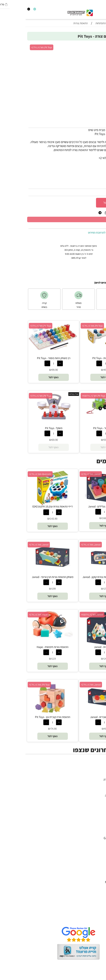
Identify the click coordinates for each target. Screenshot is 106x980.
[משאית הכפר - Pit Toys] (80, 415)
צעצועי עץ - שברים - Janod (79, 717)
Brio (100, 842)
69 (80, 729)
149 (80, 659)
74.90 (28, 729)
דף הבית (98, 904)
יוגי (101, 830)
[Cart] (1, 10)
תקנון (100, 912)
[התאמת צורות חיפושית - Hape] (27, 637)
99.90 (29, 370)
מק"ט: (100, 185)
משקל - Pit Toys (28, 428)
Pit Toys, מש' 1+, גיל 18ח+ (68, 396)
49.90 (81, 370)
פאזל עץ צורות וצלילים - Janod (79, 506)
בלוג (100, 978)
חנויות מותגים (95, 799)
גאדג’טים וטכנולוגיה (91, 795)
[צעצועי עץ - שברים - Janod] (79, 714)
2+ (82, 170)
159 (80, 589)
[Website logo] (55, 12)
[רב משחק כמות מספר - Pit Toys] (28, 350)
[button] (80, 377)
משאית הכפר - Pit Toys (80, 428)
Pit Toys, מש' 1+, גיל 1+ (67, 326)
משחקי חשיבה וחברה (90, 779)
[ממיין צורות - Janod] (79, 644)
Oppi (99, 846)
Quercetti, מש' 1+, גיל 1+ (15, 474)
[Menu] (104, 10)
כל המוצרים (96, 775)
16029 (93, 185)
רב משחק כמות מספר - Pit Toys (28, 358)
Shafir (99, 858)
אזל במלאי (100, 394)
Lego (99, 874)
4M (101, 826)
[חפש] (101, 10)
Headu (98, 850)
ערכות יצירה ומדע (92, 783)
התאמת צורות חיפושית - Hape (27, 647)
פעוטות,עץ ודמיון (93, 791)
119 (28, 659)
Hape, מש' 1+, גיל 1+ (13, 615)
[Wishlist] (7, 10)
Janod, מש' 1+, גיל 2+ (65, 685)
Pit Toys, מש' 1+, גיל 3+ (15, 326)
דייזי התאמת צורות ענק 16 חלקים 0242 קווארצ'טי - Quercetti (27, 508)
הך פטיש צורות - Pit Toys (80, 358)
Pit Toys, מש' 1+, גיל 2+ (16, 47)
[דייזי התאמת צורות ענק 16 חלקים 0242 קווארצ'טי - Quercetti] (27, 503)
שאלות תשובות (94, 920)
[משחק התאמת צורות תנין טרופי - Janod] (27, 571)
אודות (99, 908)
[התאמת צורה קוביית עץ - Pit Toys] (27, 714)
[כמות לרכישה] (100, 203)
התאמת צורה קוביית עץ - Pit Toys (27, 717)
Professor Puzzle (92, 870)
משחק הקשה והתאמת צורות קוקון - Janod (79, 577)
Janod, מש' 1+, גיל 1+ (65, 474)
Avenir (99, 834)
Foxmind (97, 854)
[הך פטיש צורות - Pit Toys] (80, 348)
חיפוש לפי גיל (95, 803)
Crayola (98, 862)
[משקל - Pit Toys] (28, 420)
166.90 (80, 518)
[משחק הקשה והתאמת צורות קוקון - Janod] (79, 574)
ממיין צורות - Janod (79, 647)
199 (28, 589)
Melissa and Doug (91, 882)
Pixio (99, 866)
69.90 (29, 440)
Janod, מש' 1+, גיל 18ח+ (66, 615)
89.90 (99, 192)
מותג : (99, 177)
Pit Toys (97, 878)
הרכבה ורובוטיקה (93, 787)
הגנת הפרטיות (94, 916)
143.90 (28, 519)
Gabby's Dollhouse (90, 838)
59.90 (81, 440)
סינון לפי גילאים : (93, 170)
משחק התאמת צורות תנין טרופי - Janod (27, 577)
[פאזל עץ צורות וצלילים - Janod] (79, 503)
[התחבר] (4, 10)
